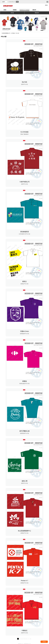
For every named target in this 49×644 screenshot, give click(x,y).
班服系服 (15, 10)
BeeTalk (24, 82)
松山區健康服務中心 (25, 531)
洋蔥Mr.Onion (24, 331)
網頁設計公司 (28, 643)
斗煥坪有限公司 (25, 182)
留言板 (44, 642)
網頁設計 (20, 643)
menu (46, 5)
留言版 (12, 13)
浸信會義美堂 (25, 232)
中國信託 (25, 630)
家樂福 (25, 381)
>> (30, 639)
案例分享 (34, 10)
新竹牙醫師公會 (25, 431)
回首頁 (5, 10)
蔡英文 (25, 281)
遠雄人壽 (25, 481)
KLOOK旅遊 (24, 132)
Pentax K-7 (24, 581)
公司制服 (24, 10)
